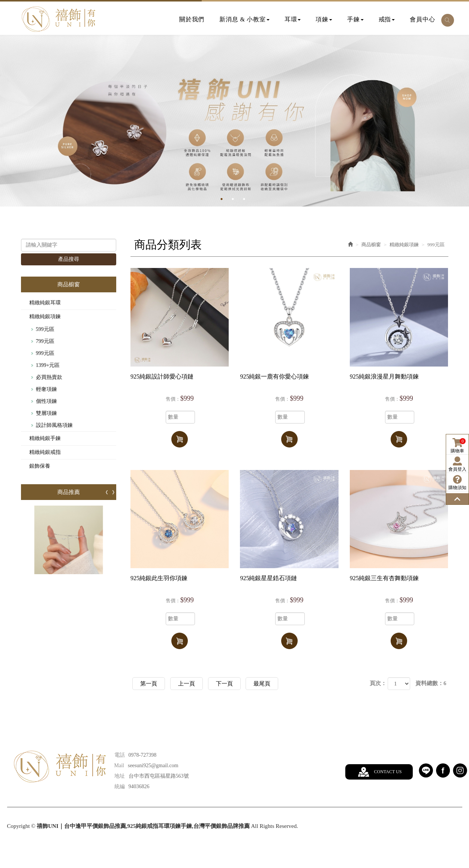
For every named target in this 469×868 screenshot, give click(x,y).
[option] (234, 121)
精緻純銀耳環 (45, 303)
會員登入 (457, 464)
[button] (448, 20)
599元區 (45, 329)
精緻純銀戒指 (45, 452)
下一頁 (224, 684)
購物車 (458, 446)
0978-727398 (143, 755)
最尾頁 (262, 684)
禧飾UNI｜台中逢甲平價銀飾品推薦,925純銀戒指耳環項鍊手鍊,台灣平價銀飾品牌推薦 (58, 19)
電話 (120, 755)
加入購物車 (180, 439)
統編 (120, 786)
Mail (119, 765)
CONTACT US (388, 772)
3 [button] (250, 199)
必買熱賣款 (49, 377)
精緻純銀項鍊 (45, 317)
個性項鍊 (46, 401)
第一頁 (149, 684)
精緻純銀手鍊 (45, 438)
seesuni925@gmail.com (153, 765)
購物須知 (457, 483)
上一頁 (187, 684)
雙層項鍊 (46, 413)
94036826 (139, 786)
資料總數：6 (431, 683)
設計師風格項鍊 (54, 425)
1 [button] (227, 199)
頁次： (378, 683)
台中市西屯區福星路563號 (159, 776)
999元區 (45, 353)
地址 (120, 776)
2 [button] (238, 199)
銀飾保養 (40, 466)
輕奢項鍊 (46, 389)
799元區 (45, 341)
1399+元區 (48, 365)
